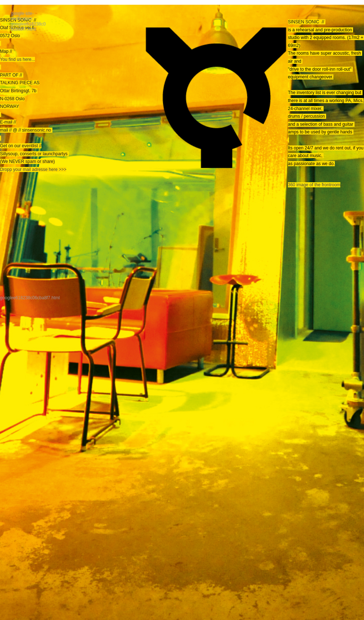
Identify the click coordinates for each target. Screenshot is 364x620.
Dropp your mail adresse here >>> (33, 169)
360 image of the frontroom (314, 185)
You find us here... (17, 59)
